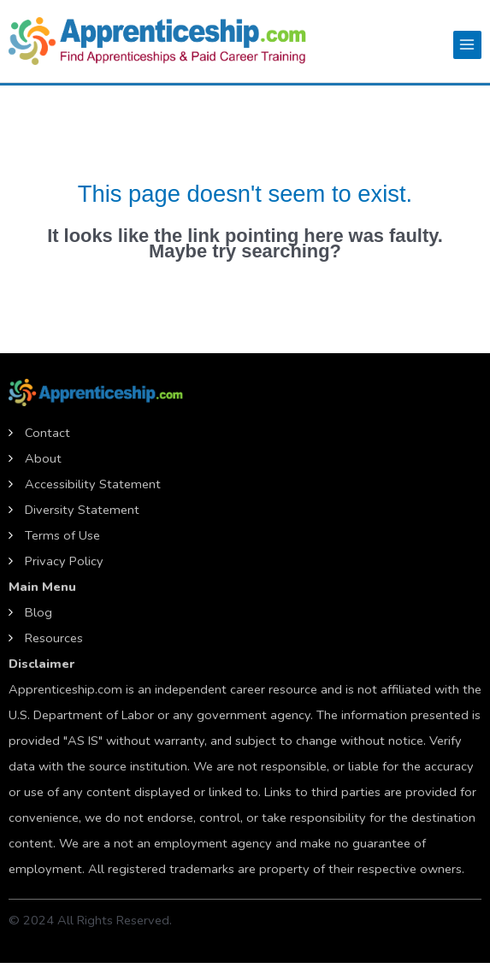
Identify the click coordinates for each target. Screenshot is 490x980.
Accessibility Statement (93, 484)
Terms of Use (62, 535)
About (43, 458)
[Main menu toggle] (467, 45)
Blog (38, 612)
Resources (54, 638)
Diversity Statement (82, 510)
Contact (47, 433)
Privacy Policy (64, 561)
